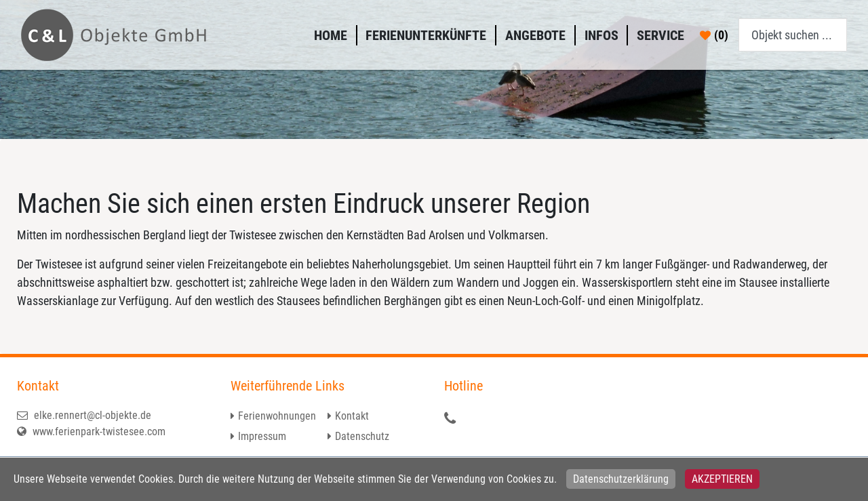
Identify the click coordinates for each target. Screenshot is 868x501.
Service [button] (660, 35)
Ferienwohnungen (277, 416)
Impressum (262, 436)
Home (331, 35)
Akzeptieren (722, 479)
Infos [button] (601, 35)
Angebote (535, 35)
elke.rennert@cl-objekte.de (84, 415)
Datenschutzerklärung (621, 479)
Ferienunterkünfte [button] (426, 35)
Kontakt (352, 416)
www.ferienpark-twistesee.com (91, 432)
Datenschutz (362, 436)
